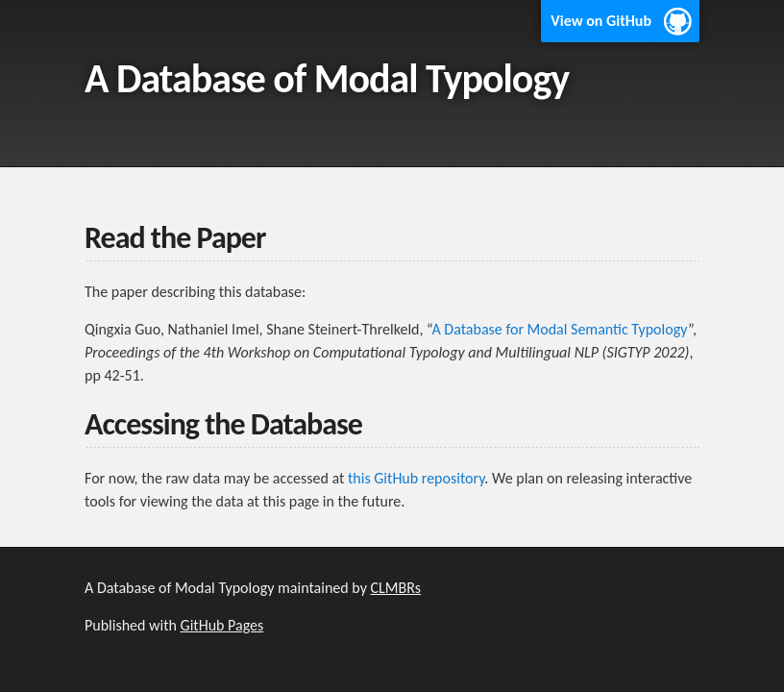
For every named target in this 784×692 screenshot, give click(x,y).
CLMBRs (396, 588)
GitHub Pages (222, 625)
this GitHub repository (416, 478)
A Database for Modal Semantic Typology (559, 329)
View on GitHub (601, 21)
